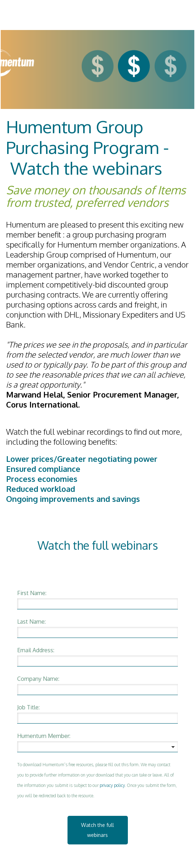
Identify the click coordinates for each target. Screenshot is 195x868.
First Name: (32, 593)
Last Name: (31, 622)
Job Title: (28, 707)
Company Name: (38, 679)
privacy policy (112, 785)
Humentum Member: (44, 736)
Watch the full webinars (97, 830)
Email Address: (36, 650)
